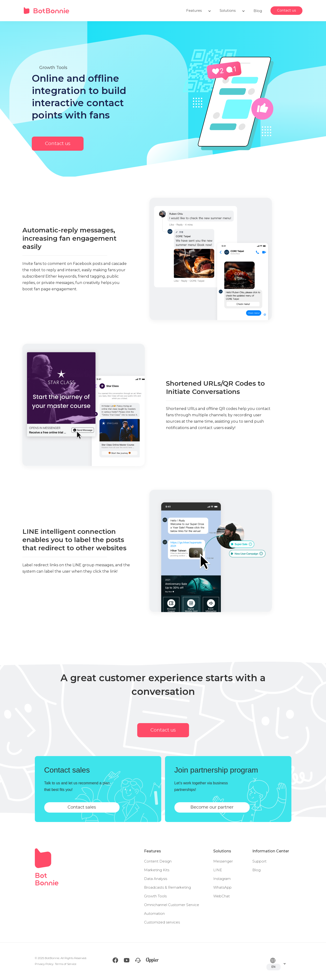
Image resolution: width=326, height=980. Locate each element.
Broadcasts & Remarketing (167, 887)
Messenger (223, 861)
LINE (218, 870)
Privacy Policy (44, 964)
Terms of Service (66, 964)
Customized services (162, 922)
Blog (258, 11)
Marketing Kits (157, 870)
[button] (199, 11)
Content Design (158, 861)
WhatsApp (222, 887)
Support (259, 861)
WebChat (221, 896)
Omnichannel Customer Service (172, 905)
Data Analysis (156, 879)
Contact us (286, 10)
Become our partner (212, 807)
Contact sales (82, 807)
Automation (154, 913)
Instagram (222, 879)
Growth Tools (155, 896)
